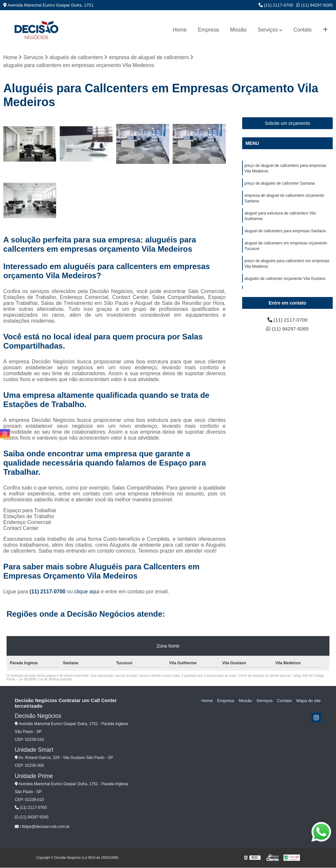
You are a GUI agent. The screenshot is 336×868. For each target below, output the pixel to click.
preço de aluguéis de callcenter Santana (280, 184)
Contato (303, 30)
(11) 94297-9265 (315, 5)
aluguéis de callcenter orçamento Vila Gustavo (285, 283)
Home (180, 30)
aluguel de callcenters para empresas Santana (285, 234)
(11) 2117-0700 (276, 5)
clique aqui (87, 592)
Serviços (268, 30)
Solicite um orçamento (288, 124)
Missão (238, 30)
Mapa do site (309, 701)
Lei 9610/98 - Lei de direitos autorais (45, 680)
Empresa (208, 30)
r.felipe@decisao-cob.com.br (42, 827)
